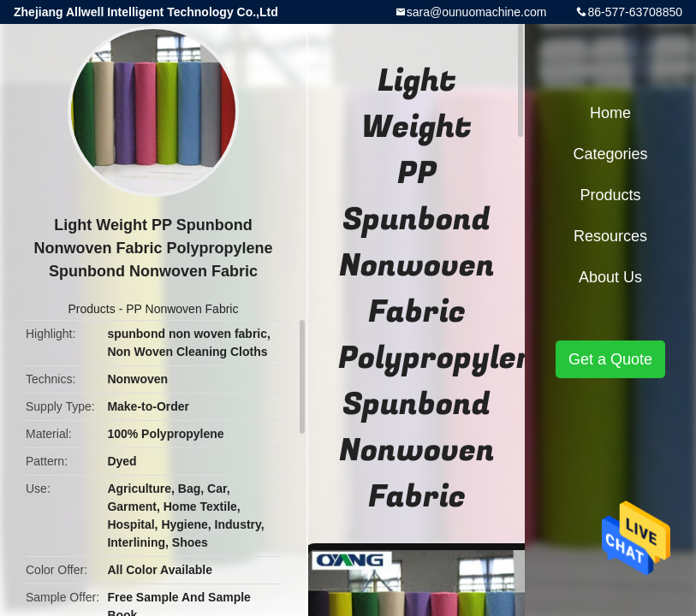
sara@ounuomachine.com (477, 12)
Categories (610, 154)
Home (610, 113)
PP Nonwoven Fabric (182, 309)
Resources (610, 236)
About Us (610, 277)
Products (92, 309)
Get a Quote (610, 359)
